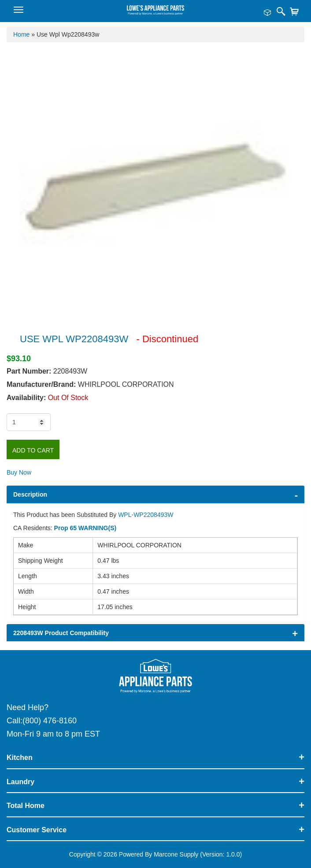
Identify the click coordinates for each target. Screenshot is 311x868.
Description (30, 494)
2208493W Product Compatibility (61, 633)
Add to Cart (33, 450)
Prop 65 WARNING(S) (85, 528)
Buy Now (19, 472)
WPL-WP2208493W (146, 515)
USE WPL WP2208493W (74, 339)
